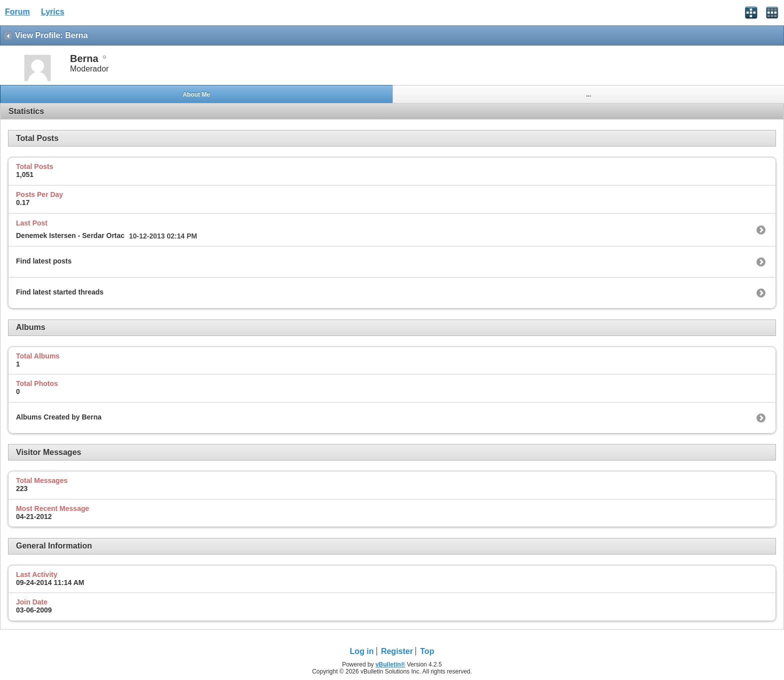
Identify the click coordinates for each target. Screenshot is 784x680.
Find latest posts (44, 261)
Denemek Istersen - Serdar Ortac (70, 235)
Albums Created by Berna (59, 417)
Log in (362, 651)
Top (427, 651)
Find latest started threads (60, 292)
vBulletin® (390, 664)
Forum (17, 12)
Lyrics (53, 12)
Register (397, 651)
